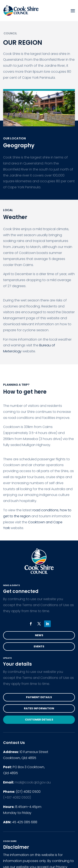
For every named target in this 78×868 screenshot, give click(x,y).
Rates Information (39, 708)
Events (39, 646)
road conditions (45, 510)
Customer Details (39, 720)
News (39, 635)
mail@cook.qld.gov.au (33, 782)
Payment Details (39, 697)
